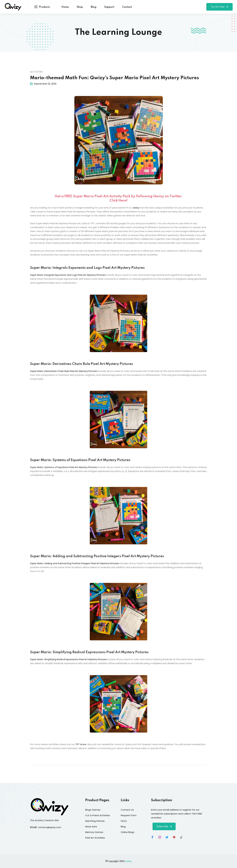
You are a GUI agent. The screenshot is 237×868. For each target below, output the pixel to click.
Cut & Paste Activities (98, 815)
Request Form (129, 815)
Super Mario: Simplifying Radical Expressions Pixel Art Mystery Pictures (89, 652)
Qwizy (136, 208)
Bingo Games (93, 810)
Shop (80, 7)
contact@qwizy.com (50, 827)
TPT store (81, 744)
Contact (127, 7)
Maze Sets (91, 827)
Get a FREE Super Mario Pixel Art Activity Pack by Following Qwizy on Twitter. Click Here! (119, 198)
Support (109, 7)
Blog (94, 7)
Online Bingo (128, 832)
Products (42, 7)
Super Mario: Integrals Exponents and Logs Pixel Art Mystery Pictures (87, 268)
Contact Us (127, 810)
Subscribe (164, 827)
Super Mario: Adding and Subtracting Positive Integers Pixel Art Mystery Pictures (97, 556)
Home (65, 7)
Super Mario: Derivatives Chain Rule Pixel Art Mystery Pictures (82, 364)
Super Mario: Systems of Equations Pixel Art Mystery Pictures (80, 460)
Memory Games (94, 832)
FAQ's (124, 821)
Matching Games (95, 821)
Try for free (219, 7)
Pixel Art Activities (95, 838)
